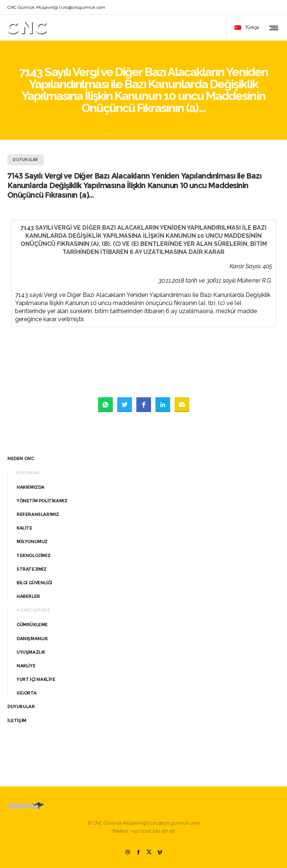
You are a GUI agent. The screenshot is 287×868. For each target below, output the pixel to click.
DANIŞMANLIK (32, 639)
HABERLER (28, 596)
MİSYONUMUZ (32, 541)
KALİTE (24, 528)
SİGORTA (26, 693)
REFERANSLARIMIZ (38, 514)
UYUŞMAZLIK (31, 652)
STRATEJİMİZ (32, 569)
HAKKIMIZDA (31, 487)
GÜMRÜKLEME (32, 625)
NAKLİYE (26, 666)
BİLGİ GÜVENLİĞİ (34, 583)
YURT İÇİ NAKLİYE (36, 679)
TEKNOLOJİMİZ (33, 555)
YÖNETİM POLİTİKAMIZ (42, 501)
